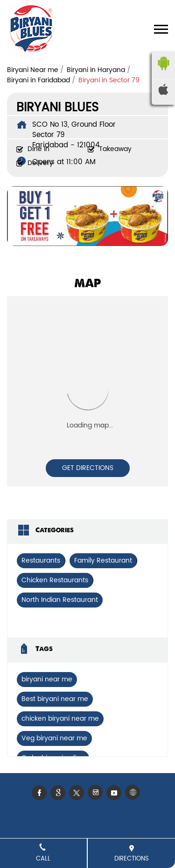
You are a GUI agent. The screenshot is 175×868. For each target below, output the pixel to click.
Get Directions (88, 468)
